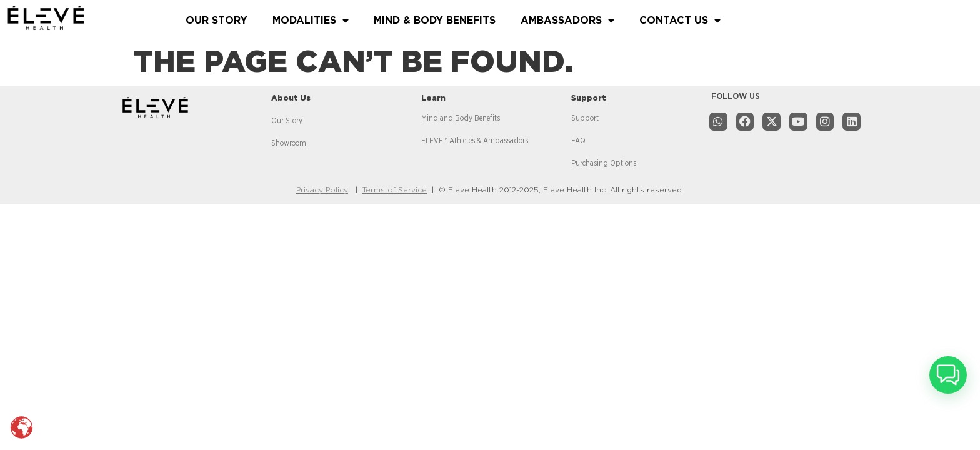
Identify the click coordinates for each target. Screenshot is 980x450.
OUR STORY (217, 21)
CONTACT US (680, 21)
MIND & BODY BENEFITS (435, 21)
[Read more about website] (87, 18)
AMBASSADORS (567, 21)
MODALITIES (311, 21)
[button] (948, 375)
